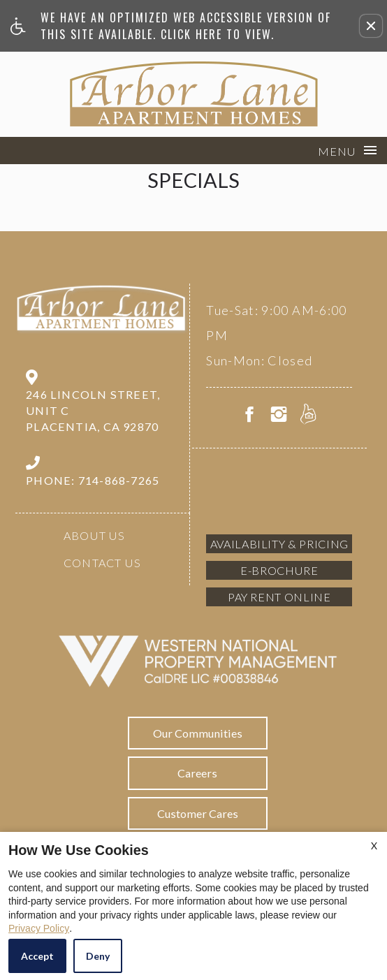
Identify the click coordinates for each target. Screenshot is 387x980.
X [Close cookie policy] (374, 846)
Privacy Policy (39, 928)
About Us (95, 535)
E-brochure (279, 570)
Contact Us (102, 563)
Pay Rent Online (279, 597)
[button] (371, 26)
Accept (37, 956)
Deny (98, 956)
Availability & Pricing (279, 544)
